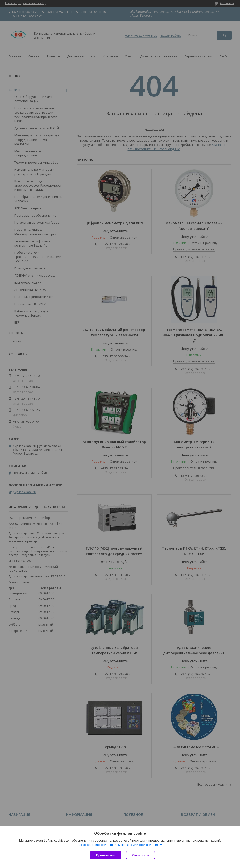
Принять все (106, 855)
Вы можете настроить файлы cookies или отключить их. (118, 845)
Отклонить (140, 855)
